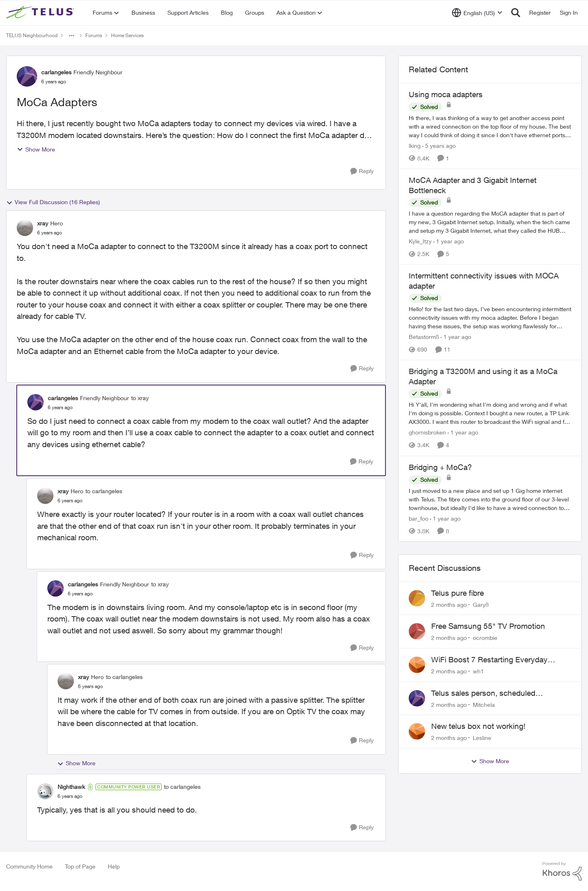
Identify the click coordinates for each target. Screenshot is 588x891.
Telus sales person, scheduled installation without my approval (486, 693)
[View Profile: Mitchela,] (417, 698)
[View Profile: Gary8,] (417, 598)
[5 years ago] (439, 146)
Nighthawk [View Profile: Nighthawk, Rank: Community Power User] (71, 787)
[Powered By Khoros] (562, 871)
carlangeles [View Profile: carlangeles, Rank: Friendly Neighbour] (56, 72)
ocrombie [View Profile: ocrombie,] (485, 638)
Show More (36, 149)
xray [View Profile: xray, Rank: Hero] (43, 223)
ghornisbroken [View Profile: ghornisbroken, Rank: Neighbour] (427, 433)
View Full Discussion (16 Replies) (53, 202)
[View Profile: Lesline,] (417, 731)
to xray (140, 398)
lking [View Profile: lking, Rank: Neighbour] (415, 146)
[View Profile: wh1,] (417, 665)
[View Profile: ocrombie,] (417, 631)
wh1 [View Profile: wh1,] (478, 671)
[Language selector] (477, 13)
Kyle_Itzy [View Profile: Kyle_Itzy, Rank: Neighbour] (420, 241)
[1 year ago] (449, 241)
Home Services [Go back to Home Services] (127, 35)
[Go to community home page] (41, 13)
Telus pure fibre (458, 593)
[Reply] (362, 171)
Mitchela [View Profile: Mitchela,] (484, 704)
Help (114, 866)
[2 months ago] (449, 604)
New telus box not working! (478, 726)
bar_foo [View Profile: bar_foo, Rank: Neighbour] (419, 518)
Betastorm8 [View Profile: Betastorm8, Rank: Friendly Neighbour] (424, 337)
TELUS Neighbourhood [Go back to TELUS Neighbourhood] (32, 35)
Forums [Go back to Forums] (94, 35)
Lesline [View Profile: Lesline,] (482, 738)
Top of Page (80, 866)
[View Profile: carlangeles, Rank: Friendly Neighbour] (27, 76)
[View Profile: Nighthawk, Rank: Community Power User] (45, 791)
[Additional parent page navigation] (71, 36)
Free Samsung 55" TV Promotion (488, 626)
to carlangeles (104, 491)
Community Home (29, 866)
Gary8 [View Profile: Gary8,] (481, 604)
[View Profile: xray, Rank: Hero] (25, 228)
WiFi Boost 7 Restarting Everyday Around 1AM (489, 660)
